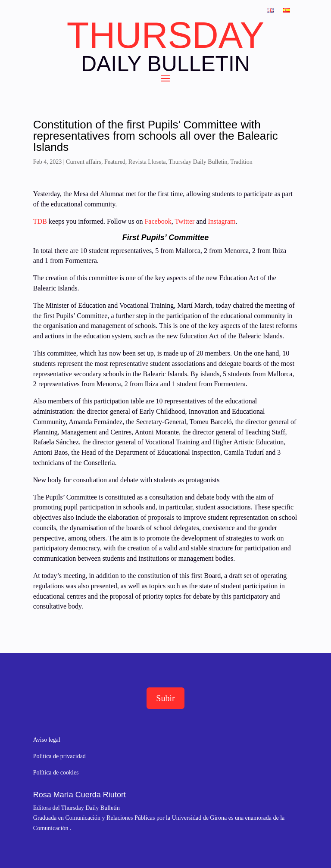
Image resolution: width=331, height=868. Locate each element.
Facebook (157, 221)
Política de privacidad (59, 756)
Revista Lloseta (147, 162)
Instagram (222, 221)
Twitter (185, 221)
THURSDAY (165, 35)
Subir (165, 698)
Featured (115, 162)
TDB (40, 221)
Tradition (241, 162)
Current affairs (84, 162)
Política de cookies (56, 773)
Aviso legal (47, 740)
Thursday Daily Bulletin (198, 162)
